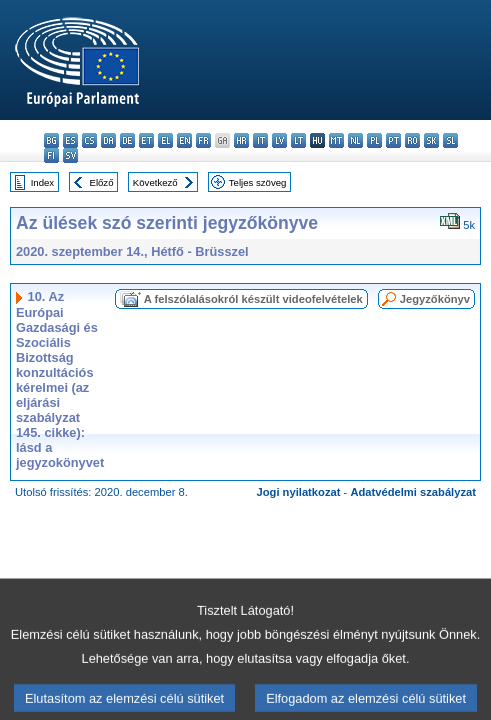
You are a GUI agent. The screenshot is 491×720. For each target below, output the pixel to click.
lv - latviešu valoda (279, 140)
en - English (184, 140)
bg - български (51, 140)
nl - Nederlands (355, 140)
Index (42, 182)
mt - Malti (336, 140)
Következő (155, 182)
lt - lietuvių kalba (298, 140)
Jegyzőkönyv (435, 299)
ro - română (412, 140)
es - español (70, 140)
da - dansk (108, 140)
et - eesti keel (146, 140)
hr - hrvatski (241, 140)
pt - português (393, 140)
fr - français (203, 140)
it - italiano (260, 140)
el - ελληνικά (165, 140)
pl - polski (374, 140)
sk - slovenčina (431, 140)
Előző (102, 182)
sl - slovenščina (450, 140)
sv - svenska (70, 155)
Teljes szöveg (258, 182)
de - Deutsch (127, 140)
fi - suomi (51, 155)
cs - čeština (89, 140)
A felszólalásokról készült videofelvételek (253, 299)
